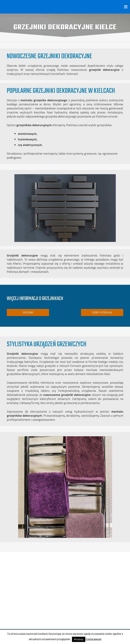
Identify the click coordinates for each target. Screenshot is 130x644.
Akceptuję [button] (79, 639)
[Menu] (126, 7)
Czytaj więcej (94, 639)
